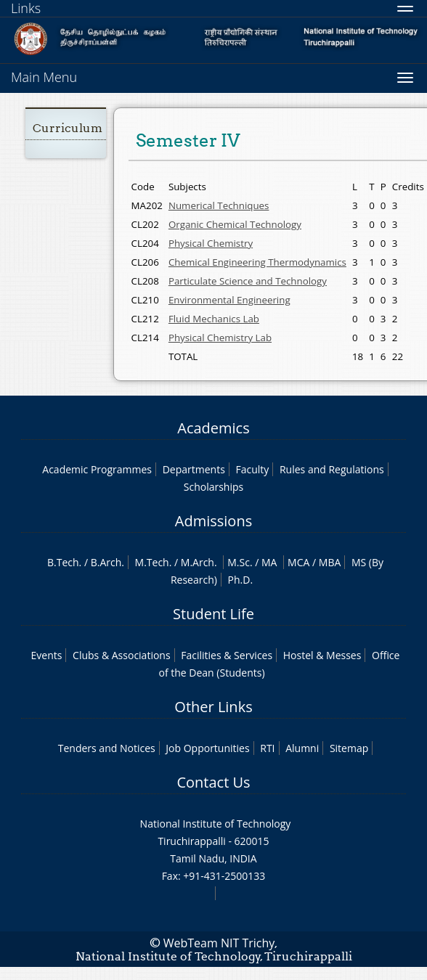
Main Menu (44, 77)
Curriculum (68, 128)
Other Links (213, 707)
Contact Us (213, 782)
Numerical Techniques (219, 205)
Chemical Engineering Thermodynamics (257, 262)
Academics (213, 428)
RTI (267, 748)
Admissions (213, 521)
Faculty (252, 469)
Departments (194, 469)
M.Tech (152, 562)
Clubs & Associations (122, 655)
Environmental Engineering (229, 300)
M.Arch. (199, 562)
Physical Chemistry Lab (220, 338)
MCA (298, 562)
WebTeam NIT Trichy (219, 943)
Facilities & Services (227, 655)
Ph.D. (241, 580)
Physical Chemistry (211, 243)
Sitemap (349, 748)
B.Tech (63, 562)
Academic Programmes (97, 469)
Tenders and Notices (107, 748)
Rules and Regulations (332, 469)
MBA (330, 562)
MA (269, 562)
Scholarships (213, 487)
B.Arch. (107, 562)
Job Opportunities (207, 748)
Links (26, 8)
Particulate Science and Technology (248, 281)
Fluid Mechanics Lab (214, 319)
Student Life (213, 614)
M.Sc (239, 562)
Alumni (302, 748)
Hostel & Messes (322, 655)
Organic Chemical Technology (235, 224)
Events (47, 655)
